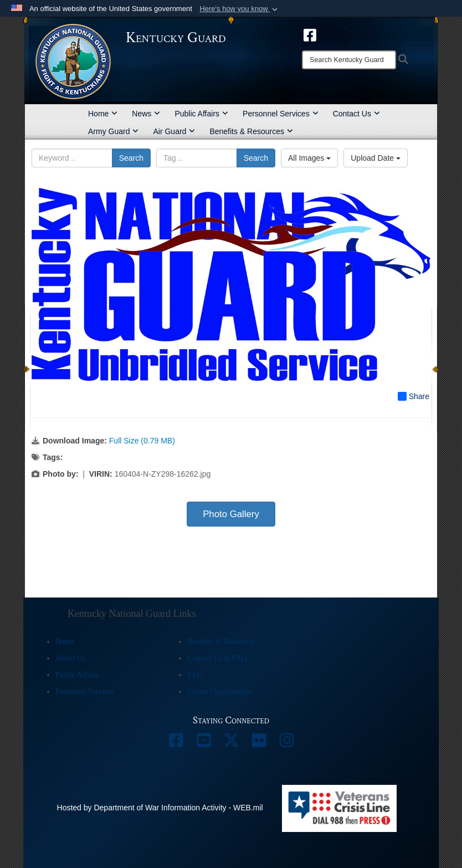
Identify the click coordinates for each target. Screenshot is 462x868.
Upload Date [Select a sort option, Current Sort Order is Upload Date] (376, 158)
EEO (195, 675)
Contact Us (356, 114)
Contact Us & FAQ (217, 658)
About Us (70, 658)
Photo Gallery (231, 514)
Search (131, 158)
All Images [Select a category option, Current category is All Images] (309, 158)
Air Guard (174, 131)
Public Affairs (201, 114)
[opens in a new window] (310, 34)
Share (414, 396)
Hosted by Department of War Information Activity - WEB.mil (160, 808)
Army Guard (113, 131)
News (146, 114)
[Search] (349, 60)
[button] (240, 9)
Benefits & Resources (251, 131)
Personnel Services (281, 114)
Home (103, 114)
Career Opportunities (220, 691)
